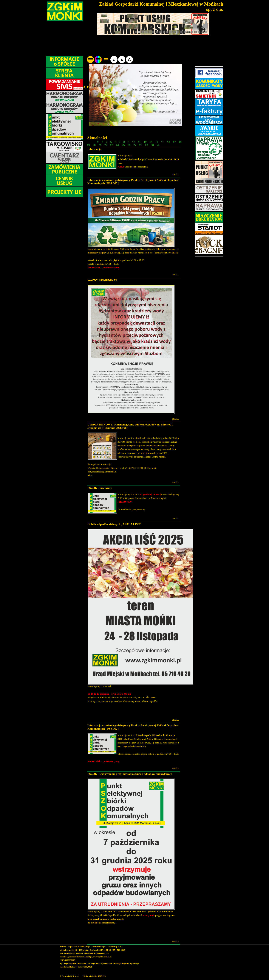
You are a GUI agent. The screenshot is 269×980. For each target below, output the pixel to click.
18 (180, 142)
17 (175, 142)
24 (118, 145)
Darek (77, 976)
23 (112, 145)
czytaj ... (176, 174)
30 (153, 145)
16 (169, 142)
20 (94, 145)
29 (147, 145)
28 (141, 145)
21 (100, 145)
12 (145, 142)
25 (124, 145)
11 (140, 142)
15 (163, 142)
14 (157, 142)
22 (106, 145)
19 (89, 145)
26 (129, 145)
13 (151, 142)
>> (158, 145)
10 (134, 142)
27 (135, 145)
